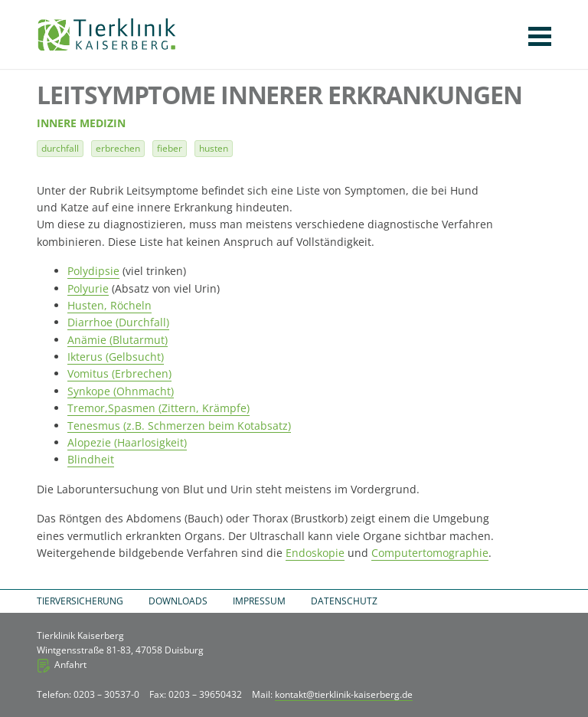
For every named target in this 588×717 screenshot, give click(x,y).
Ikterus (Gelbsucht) (116, 357)
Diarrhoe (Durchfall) (118, 322)
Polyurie (88, 288)
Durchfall (60, 148)
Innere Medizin (81, 123)
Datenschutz (344, 601)
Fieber (170, 148)
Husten (214, 148)
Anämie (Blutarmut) (118, 340)
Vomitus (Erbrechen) (119, 373)
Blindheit (91, 459)
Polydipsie (93, 271)
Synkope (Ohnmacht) (121, 391)
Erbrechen (118, 148)
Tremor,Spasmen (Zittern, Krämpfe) (158, 408)
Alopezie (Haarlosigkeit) (127, 442)
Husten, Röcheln (109, 305)
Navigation (540, 36)
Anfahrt (70, 665)
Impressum (259, 601)
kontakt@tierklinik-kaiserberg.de (344, 694)
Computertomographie (430, 553)
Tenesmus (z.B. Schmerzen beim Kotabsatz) (179, 426)
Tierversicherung (80, 601)
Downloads (178, 601)
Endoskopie (315, 553)
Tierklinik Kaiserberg (107, 34)
